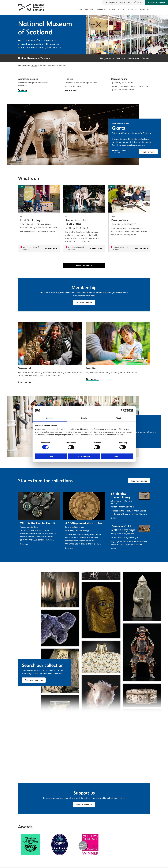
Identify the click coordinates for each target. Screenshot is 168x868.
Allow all (117, 456)
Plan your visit (107, 58)
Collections (101, 9)
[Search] (139, 2)
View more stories (139, 481)
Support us (144, 9)
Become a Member (157, 3)
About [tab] (118, 418)
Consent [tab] (50, 418)
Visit (80, 9)
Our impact (132, 9)
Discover (112, 9)
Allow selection (84, 456)
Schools (121, 9)
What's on (89, 9)
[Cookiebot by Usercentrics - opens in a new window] (123, 410)
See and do (134, 58)
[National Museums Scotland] (31, 7)
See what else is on (84, 265)
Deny (51, 456)
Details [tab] (84, 418)
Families (145, 58)
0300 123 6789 (75, 87)
